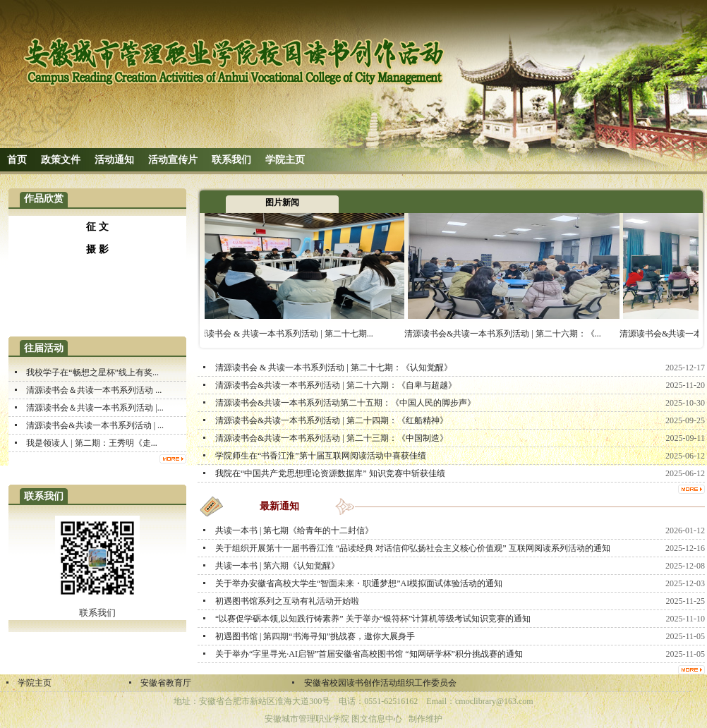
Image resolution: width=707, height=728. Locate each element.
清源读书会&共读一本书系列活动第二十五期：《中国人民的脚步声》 (345, 403)
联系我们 (97, 613)
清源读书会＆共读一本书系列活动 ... (94, 390)
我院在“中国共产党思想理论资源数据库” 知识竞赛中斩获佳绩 (330, 473)
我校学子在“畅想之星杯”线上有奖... (92, 372)
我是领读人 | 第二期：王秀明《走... (91, 443)
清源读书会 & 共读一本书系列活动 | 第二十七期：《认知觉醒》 (334, 368)
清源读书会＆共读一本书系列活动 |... (95, 408)
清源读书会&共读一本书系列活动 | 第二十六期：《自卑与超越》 (336, 385)
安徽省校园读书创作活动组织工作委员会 (380, 683)
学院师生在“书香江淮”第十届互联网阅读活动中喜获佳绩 (321, 456)
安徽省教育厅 (166, 683)
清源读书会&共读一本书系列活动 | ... (95, 425)
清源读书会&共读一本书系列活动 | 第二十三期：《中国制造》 (332, 438)
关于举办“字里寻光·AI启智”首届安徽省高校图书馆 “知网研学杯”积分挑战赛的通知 (369, 654)
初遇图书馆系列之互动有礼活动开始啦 (287, 601)
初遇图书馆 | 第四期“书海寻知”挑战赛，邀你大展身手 (315, 636)
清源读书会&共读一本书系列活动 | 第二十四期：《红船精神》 (332, 420)
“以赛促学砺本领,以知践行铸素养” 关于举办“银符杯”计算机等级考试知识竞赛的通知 (373, 619)
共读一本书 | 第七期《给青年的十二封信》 (294, 530)
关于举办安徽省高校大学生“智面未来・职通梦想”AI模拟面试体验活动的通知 (359, 583)
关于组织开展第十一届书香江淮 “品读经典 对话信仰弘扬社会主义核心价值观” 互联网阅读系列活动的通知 (413, 548)
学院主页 (35, 683)
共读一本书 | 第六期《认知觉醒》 (277, 566)
